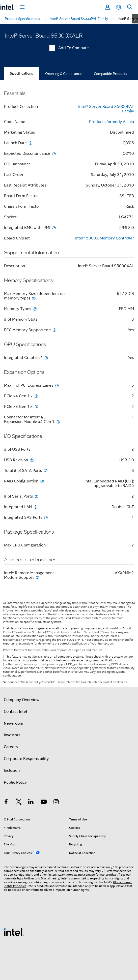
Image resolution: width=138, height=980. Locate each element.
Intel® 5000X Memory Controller (105, 238)
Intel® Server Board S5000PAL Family (106, 109)
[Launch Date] (31, 143)
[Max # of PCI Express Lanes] (57, 385)
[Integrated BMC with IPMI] (54, 227)
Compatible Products (111, 74)
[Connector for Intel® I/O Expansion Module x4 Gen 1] (58, 422)
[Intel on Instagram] (56, 803)
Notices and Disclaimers (40, 878)
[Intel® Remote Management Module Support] (38, 577)
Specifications (21, 73)
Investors (12, 735)
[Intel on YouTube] (44, 803)
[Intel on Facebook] (6, 803)
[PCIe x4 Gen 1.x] (36, 396)
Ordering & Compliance (63, 74)
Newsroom (13, 723)
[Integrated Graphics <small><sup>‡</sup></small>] (46, 358)
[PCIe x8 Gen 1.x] (36, 406)
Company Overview (22, 700)
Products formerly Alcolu (112, 122)
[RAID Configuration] (42, 481)
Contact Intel (15, 712)
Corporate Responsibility (26, 759)
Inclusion (12, 771)
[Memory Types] (35, 309)
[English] (119, 7)
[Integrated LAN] (36, 507)
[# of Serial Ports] (37, 496)
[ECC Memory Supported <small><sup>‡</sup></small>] (54, 330)
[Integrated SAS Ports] (46, 517)
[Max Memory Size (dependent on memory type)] (34, 298)
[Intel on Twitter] (19, 803)
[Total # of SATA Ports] (46, 470)
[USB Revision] (32, 460)
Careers (11, 747)
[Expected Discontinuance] (54, 153)
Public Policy (15, 782)
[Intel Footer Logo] (14, 932)
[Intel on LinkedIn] (31, 803)
